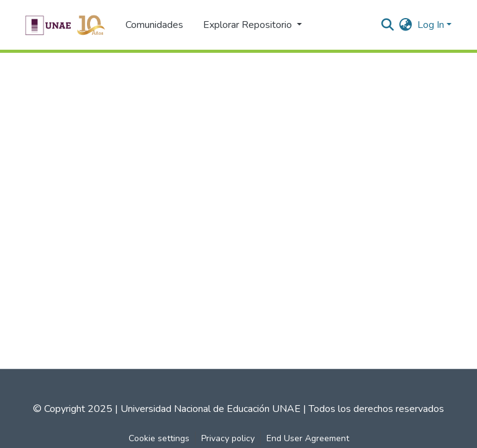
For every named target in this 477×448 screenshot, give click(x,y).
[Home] (65, 25)
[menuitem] (406, 25)
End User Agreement (308, 438)
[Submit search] (388, 25)
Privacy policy (228, 438)
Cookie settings (159, 438)
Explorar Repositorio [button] (249, 25)
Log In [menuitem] (431, 25)
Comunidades (154, 25)
